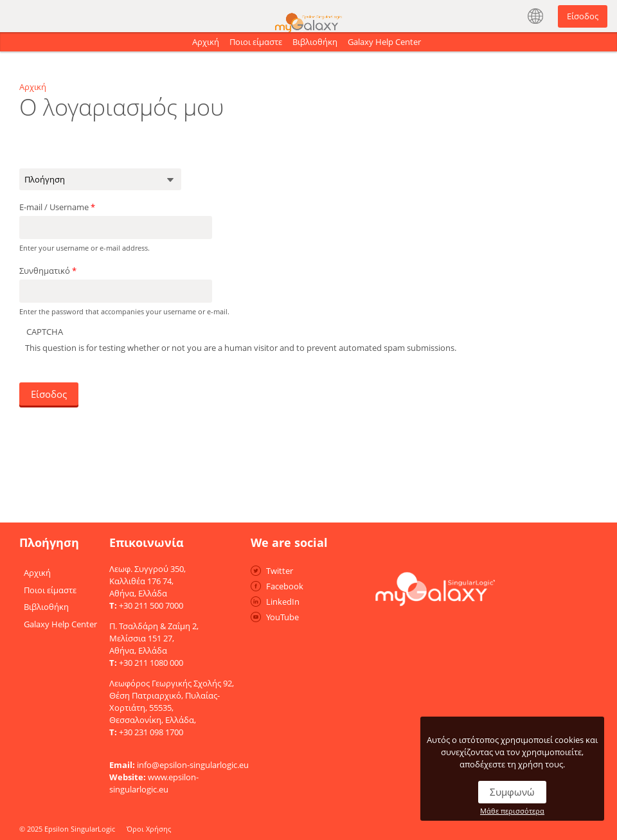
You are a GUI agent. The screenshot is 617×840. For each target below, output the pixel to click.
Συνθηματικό (48, 269)
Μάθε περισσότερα (512, 811)
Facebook (285, 584)
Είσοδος (583, 16)
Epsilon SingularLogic (80, 827)
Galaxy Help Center (384, 42)
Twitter (280, 569)
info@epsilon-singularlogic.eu (193, 763)
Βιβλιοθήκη (315, 42)
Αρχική (206, 42)
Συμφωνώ (512, 792)
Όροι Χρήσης (149, 827)
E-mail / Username (57, 205)
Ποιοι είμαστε (256, 42)
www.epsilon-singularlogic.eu (154, 781)
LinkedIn (283, 600)
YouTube (282, 615)
